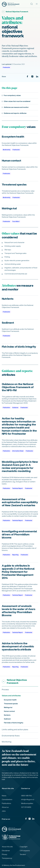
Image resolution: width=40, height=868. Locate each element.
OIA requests (25, 851)
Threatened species (11, 704)
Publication (6, 407)
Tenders (23, 854)
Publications (6, 803)
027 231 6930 (26, 807)
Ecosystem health (10, 700)
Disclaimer (6, 851)
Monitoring (7, 742)
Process (5, 689)
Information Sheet (18, 451)
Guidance (15, 407)
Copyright (24, 847)
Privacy (5, 854)
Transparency (7, 858)
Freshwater (6, 67)
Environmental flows (11, 736)
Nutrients (7, 715)
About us (5, 807)
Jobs (4, 811)
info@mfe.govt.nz (28, 799)
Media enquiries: (27, 803)
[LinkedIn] (37, 77)
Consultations (7, 799)
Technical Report (17, 488)
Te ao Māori (16, 221)
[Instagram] (32, 77)
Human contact (9, 711)
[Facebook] (27, 77)
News (4, 796)
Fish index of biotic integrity (14, 723)
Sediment (7, 719)
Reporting (15, 555)
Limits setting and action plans (15, 729)
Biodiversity (7, 150)
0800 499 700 (26, 796)
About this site (7, 847)
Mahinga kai (8, 707)
